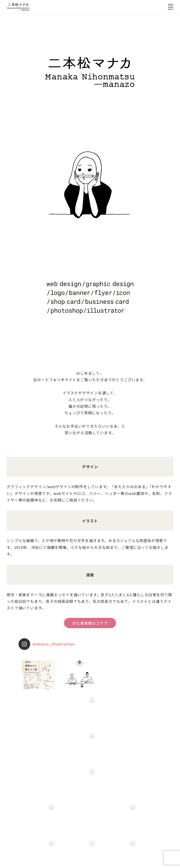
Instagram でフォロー (90, 844)
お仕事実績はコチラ (90, 623)
